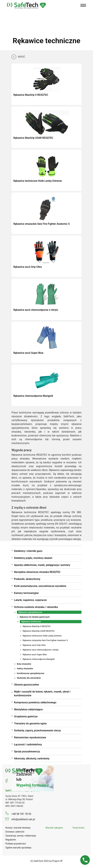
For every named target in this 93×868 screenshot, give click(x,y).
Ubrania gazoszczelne (26, 685)
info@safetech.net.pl (20, 819)
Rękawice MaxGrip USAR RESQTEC (39, 631)
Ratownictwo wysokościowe (30, 737)
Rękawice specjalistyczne (30, 612)
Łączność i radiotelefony (28, 744)
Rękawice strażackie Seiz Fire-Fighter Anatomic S (45, 640)
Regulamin (11, 840)
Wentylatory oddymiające (28, 709)
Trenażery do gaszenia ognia (30, 723)
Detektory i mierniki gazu (28, 551)
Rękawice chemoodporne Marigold (39, 659)
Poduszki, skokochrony (27, 579)
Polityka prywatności (16, 844)
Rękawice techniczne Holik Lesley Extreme (42, 636)
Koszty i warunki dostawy (18, 828)
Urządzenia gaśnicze (26, 716)
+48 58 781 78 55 (18, 814)
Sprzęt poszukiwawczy (27, 751)
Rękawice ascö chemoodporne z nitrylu (41, 650)
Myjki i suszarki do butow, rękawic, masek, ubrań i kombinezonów (42, 694)
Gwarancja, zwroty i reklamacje (21, 836)
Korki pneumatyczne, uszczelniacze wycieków (40, 586)
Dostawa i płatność (15, 832)
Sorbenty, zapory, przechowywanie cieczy (37, 730)
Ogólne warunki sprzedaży (18, 848)
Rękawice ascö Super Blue (35, 655)
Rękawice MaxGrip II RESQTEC (37, 626)
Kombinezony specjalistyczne (31, 673)
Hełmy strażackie (25, 669)
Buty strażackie (24, 664)
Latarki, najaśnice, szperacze (30, 600)
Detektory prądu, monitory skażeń (33, 558)
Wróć (18, 57)
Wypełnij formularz (32, 785)
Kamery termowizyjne (26, 593)
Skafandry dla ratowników (29, 678)
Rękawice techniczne (31, 622)
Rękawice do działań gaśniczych (35, 617)
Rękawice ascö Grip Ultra (34, 645)
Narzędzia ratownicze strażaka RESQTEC (37, 572)
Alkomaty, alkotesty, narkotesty (32, 759)
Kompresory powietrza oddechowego (35, 702)
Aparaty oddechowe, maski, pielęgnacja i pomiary (42, 565)
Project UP (57, 861)
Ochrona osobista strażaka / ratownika (36, 607)
